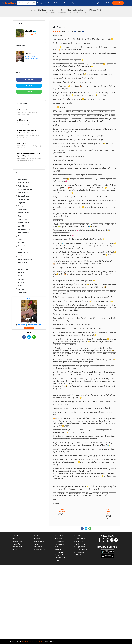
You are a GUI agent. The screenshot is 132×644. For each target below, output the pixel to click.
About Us (48, 3)
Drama (20, 216)
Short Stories (22, 179)
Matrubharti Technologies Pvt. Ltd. (32, 641)
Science (21, 286)
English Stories (80, 544)
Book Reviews (23, 263)
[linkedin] (116, 540)
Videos (66, 3)
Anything (21, 289)
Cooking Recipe (23, 246)
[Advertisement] (29, 355)
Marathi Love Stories (31, 59)
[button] (34, 3)
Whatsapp (29, 92)
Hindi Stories (80, 536)
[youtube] (112, 540)
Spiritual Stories (23, 183)
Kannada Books (60, 558)
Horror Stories (23, 253)
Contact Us (107, 3)
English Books (59, 536)
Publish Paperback (40, 550)
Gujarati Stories (81, 539)
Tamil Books (59, 547)
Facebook (29, 80)
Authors (37, 544)
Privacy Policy (18, 541)
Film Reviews (22, 256)
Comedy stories (23, 199)
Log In (128, 3)
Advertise (86, 3)
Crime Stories (23, 292)
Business (21, 273)
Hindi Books (59, 539)
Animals (21, 279)
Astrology (21, 282)
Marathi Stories (81, 541)
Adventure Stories (24, 229)
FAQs (15, 550)
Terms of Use (17, 544)
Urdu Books (59, 560)
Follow (31, 34)
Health (20, 239)
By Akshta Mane (30, 56)
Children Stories (23, 196)
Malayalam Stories (82, 550)
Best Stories (38, 536)
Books (57, 3)
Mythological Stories (25, 259)
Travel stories (23, 209)
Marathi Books (60, 544)
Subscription (97, 3)
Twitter (29, 86)
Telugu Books (59, 550)
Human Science (23, 233)
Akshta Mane (31, 31)
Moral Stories (23, 226)
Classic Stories (23, 193)
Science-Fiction (23, 269)
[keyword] (27, 3)
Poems (20, 206)
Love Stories (22, 219)
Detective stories (24, 223)
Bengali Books (59, 552)
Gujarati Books (60, 541)
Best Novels (38, 539)
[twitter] (108, 540)
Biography (21, 243)
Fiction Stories (23, 186)
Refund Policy (18, 547)
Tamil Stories (80, 552)
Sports (20, 276)
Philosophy (22, 236)
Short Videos (38, 547)
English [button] (40, 3)
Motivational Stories (25, 189)
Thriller (20, 266)
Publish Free (118, 3)
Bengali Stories (80, 547)
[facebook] (100, 540)
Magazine (21, 203)
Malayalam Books (61, 555)
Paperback (76, 3)
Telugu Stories (80, 555)
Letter (20, 249)
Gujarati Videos (39, 541)
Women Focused (24, 213)
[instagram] (104, 540)
